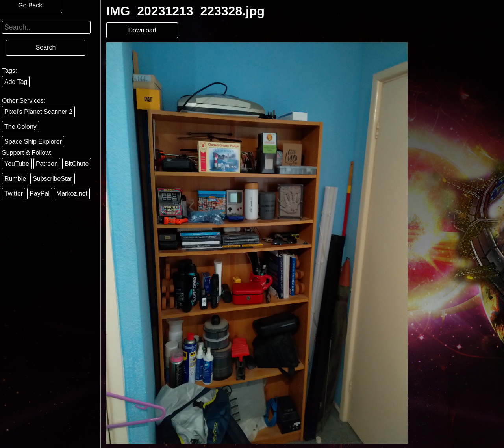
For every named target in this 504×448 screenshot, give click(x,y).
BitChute (77, 164)
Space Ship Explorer (33, 142)
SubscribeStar (53, 179)
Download (142, 30)
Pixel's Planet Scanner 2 (38, 112)
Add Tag (16, 82)
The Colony (20, 127)
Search (46, 47)
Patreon (47, 164)
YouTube (17, 164)
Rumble (15, 179)
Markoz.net (72, 194)
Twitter (14, 194)
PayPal (40, 194)
